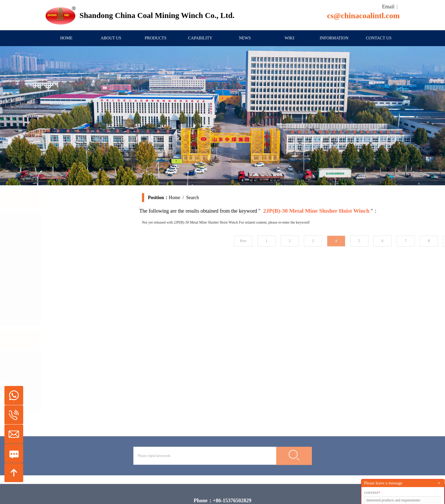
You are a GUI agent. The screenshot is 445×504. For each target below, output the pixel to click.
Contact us (379, 38)
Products (156, 38)
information (334, 38)
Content (372, 493)
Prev (295, 241)
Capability (200, 38)
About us (111, 38)
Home (66, 38)
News (245, 38)
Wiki (289, 38)
